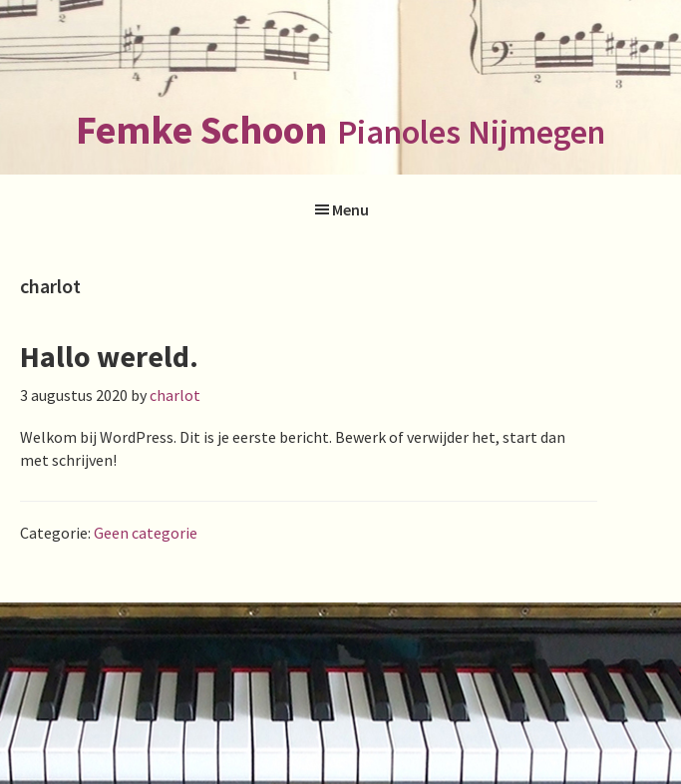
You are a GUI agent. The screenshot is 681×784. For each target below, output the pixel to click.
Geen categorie (146, 533)
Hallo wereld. (109, 356)
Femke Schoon (201, 130)
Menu (350, 209)
